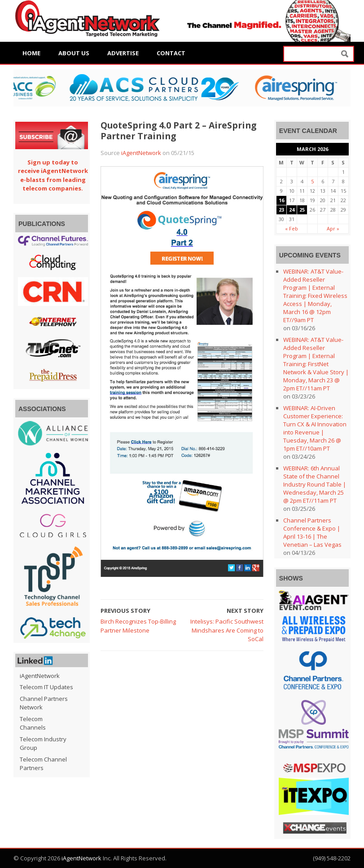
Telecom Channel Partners (43, 764)
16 (281, 200)
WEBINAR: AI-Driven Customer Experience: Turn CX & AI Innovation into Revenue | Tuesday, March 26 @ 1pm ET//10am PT (315, 428)
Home (31, 53)
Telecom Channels (33, 723)
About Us (74, 53)
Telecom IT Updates (46, 687)
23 (281, 210)
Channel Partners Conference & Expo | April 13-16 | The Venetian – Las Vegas (312, 532)
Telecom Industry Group (43, 744)
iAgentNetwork (141, 153)
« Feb (292, 228)
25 (302, 210)
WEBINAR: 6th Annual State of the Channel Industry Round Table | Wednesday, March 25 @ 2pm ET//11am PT (315, 484)
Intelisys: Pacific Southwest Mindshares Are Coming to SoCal (227, 630)
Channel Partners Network (44, 703)
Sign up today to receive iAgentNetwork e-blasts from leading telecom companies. (53, 175)
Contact (171, 53)
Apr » (333, 228)
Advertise (123, 53)
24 (292, 210)
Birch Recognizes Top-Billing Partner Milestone (138, 626)
